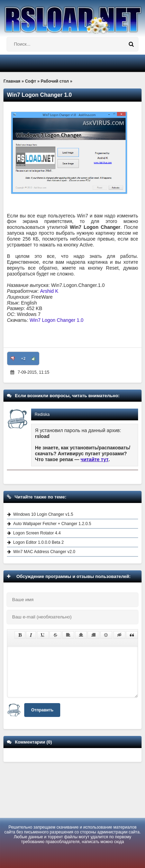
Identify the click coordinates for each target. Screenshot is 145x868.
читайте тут (95, 459)
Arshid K (49, 291)
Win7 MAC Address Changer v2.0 (44, 552)
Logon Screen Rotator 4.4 (37, 533)
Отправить (42, 710)
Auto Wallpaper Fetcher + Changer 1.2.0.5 (52, 524)
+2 (23, 358)
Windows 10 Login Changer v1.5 (43, 514)
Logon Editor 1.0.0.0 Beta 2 (38, 542)
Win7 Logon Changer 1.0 (56, 320)
